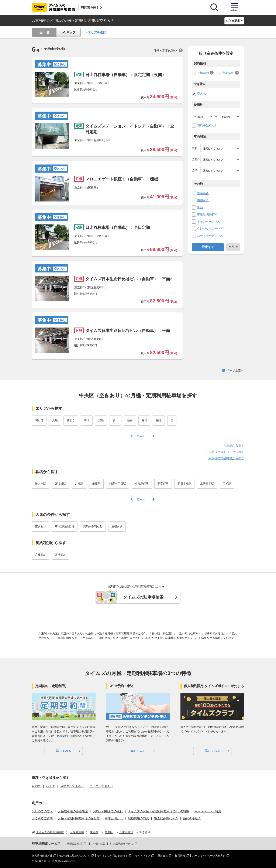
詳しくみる (64, 751)
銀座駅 (96, 484)
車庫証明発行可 (207, 214)
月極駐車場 (99, 844)
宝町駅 (227, 484)
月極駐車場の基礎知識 (73, 811)
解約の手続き (192, 818)
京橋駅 (79, 484)
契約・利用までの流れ (108, 811)
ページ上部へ (235, 370)
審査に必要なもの (166, 818)
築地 (159, 420)
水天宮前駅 (207, 484)
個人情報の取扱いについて (75, 856)
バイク (51, 786)
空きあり (203, 94)
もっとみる (138, 436)
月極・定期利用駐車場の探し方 (79, 818)
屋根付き (203, 200)
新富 (130, 420)
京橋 (87, 420)
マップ (71, 32)
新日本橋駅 (184, 484)
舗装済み (203, 193)
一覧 (46, 32)
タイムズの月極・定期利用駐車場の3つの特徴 (159, 811)
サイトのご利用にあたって (113, 856)
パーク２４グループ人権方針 (209, 856)
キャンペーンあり (209, 221)
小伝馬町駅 (142, 484)
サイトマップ (143, 856)
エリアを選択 (97, 32)
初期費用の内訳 (138, 818)
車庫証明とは (114, 818)
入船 (55, 420)
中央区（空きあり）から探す (225, 452)
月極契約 (203, 73)
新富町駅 (163, 484)
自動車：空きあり (72, 786)
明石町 (39, 420)
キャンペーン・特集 (208, 811)
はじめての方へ (42, 811)
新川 (115, 420)
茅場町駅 (61, 484)
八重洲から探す (234, 445)
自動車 (36, 786)
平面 (200, 207)
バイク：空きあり (101, 786)
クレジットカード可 (210, 228)
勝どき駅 (41, 484)
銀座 (101, 420)
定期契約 (228, 73)
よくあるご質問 (42, 818)
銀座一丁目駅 (118, 484)
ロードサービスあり (210, 236)
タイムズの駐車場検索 (143, 597)
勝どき (71, 420)
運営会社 (163, 856)
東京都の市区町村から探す (226, 458)
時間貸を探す (90, 7)
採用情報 (180, 856)
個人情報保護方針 (42, 856)
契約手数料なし (207, 125)
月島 (144, 420)
